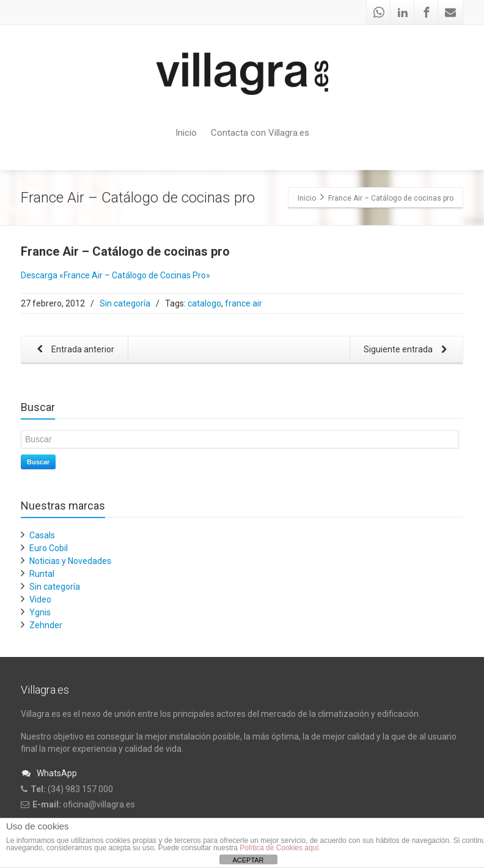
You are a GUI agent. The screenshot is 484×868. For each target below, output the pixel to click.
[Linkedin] (403, 12)
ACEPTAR (248, 860)
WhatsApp (49, 773)
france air (244, 303)
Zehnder (46, 625)
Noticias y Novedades (70, 561)
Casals (42, 535)
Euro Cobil (49, 548)
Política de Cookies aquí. (280, 848)
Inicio (186, 133)
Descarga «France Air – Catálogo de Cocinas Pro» (116, 275)
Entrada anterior (73, 350)
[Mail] (450, 12)
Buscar (38, 462)
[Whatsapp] (379, 12)
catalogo (204, 303)
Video (40, 599)
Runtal (42, 574)
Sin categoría (125, 303)
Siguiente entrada (408, 350)
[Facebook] (427, 12)
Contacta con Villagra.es (260, 133)
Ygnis (40, 612)
